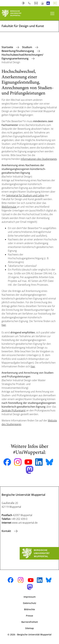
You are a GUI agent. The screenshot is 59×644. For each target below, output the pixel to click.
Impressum (30, 597)
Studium (27, 47)
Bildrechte (29, 609)
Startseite (8, 47)
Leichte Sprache (49, 3)
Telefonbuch (30, 3)
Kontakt (7, 531)
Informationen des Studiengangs (39, 159)
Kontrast (24, 3)
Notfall (43, 3)
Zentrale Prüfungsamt (14, 410)
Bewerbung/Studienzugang (18, 51)
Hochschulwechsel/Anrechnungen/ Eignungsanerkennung (22, 57)
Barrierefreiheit (30, 622)
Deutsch (56, 3)
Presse (29, 616)
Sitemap (29, 628)
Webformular (9, 207)
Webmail (36, 3)
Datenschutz (30, 603)
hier (4, 325)
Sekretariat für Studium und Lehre (25, 195)
